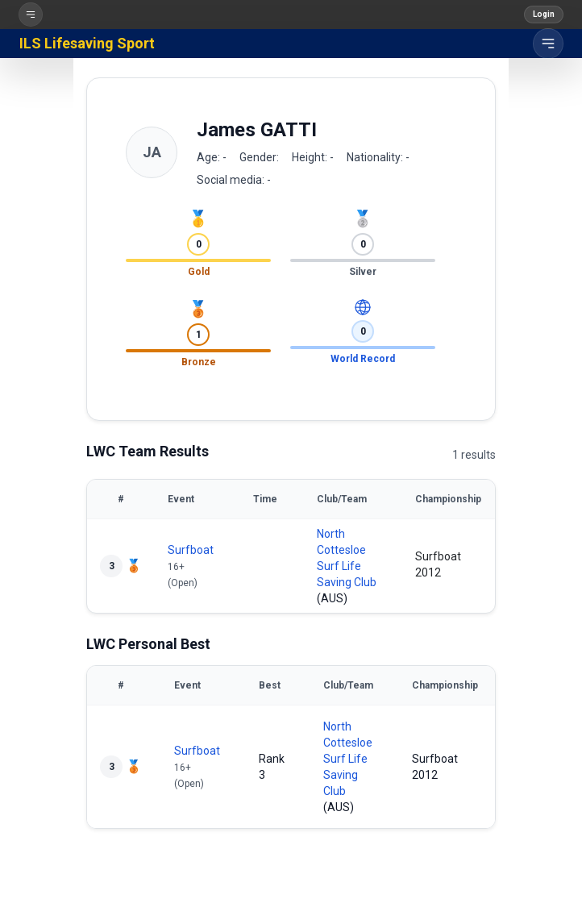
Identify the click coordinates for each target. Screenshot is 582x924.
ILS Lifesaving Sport (87, 43)
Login (544, 14)
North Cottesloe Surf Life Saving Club (348, 759)
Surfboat (191, 550)
